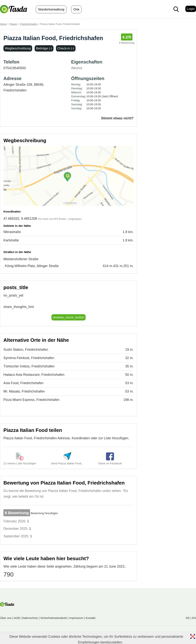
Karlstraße (11, 240)
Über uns (6, 618)
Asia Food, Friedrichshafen (23, 383)
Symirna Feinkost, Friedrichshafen (29, 358)
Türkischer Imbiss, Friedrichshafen (29, 366)
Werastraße (12, 232)
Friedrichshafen (29, 24)
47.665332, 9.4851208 (20, 219)
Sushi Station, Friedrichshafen (26, 350)
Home (3, 24)
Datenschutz (30, 618)
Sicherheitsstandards (54, 618)
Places (13, 24)
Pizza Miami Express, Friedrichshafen (31, 400)
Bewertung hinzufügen (44, 513)
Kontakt (91, 618)
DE (188, 618)
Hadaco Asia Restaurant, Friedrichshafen (34, 375)
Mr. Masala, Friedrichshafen (24, 391)
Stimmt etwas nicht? (117, 118)
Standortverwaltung (51, 9)
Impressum (76, 618)
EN (194, 618)
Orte (76, 9)
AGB (17, 618)
